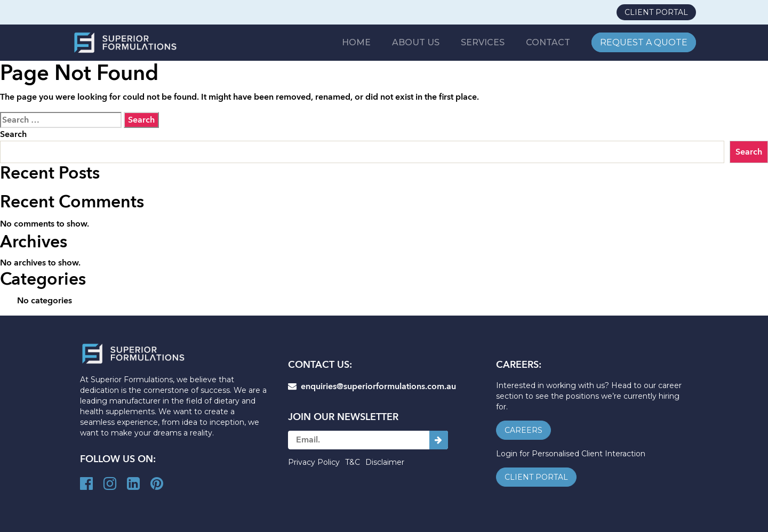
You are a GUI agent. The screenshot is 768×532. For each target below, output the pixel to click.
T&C (353, 462)
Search (13, 134)
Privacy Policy (314, 462)
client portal (656, 12)
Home (359, 42)
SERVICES (485, 42)
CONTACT (549, 42)
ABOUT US (418, 42)
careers (523, 430)
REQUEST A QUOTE (644, 42)
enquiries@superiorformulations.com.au (372, 386)
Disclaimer (385, 462)
